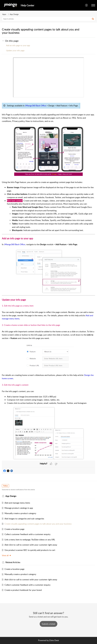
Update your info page (15, 50)
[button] (87, 5)
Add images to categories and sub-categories (24, 519)
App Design (14, 14)
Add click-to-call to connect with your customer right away (31, 545)
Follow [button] (5, 486)
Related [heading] (13, 562)
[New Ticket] (48, 624)
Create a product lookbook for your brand (23, 590)
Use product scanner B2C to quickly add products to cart (30, 550)
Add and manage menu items (17, 503)
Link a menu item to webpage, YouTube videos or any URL (30, 540)
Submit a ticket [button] (48, 624)
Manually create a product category (20, 513)
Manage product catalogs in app (19, 508)
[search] (48, 19)
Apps (4, 14)
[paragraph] (48, 259)
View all (7, 555)
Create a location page (14, 529)
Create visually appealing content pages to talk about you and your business (38, 524)
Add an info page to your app (18, 45)
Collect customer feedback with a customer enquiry (27, 534)
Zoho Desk (54, 640)
